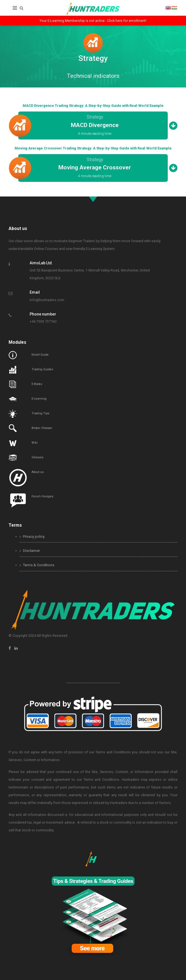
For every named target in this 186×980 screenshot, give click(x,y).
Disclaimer (30, 551)
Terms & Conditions (37, 565)
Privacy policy (32, 536)
